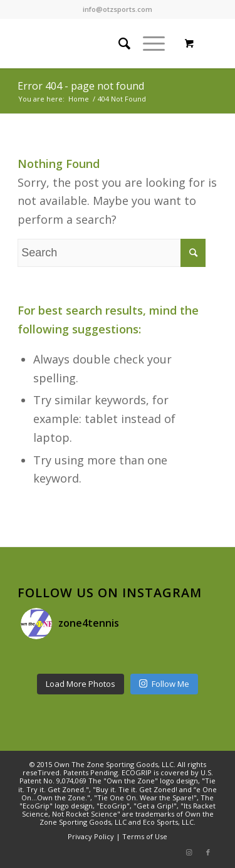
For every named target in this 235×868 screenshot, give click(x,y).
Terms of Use (145, 836)
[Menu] (148, 43)
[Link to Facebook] (208, 852)
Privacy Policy (91, 836)
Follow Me (164, 684)
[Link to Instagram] (189, 852)
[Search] (118, 43)
